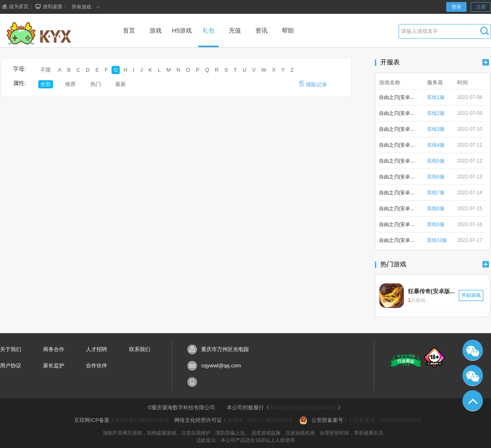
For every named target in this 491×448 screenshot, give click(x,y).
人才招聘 (96, 349)
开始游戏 (471, 295)
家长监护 (54, 366)
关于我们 (11, 349)
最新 (121, 84)
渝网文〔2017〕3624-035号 (260, 420)
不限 (46, 70)
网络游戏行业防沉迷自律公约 (304, 407)
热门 (96, 84)
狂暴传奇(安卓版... (431, 291)
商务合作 (54, 349)
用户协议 (11, 366)
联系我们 (140, 349)
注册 (481, 7)
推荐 (70, 84)
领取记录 (313, 84)
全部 (46, 84)
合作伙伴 (96, 366)
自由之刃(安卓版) (397, 97)
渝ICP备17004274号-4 (141, 420)
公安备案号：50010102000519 (385, 420)
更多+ (486, 62)
